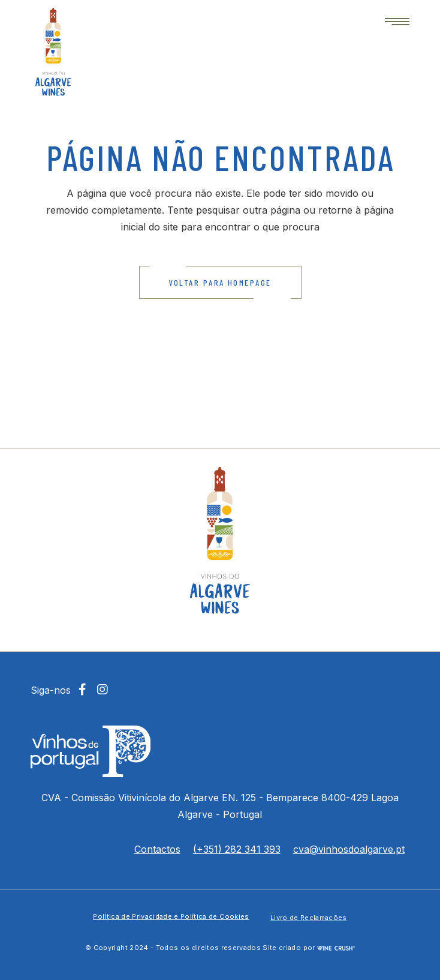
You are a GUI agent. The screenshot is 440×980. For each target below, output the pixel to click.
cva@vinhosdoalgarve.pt (349, 849)
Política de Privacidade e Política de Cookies (171, 916)
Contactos (157, 849)
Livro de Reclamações (309, 918)
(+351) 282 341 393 (237, 849)
